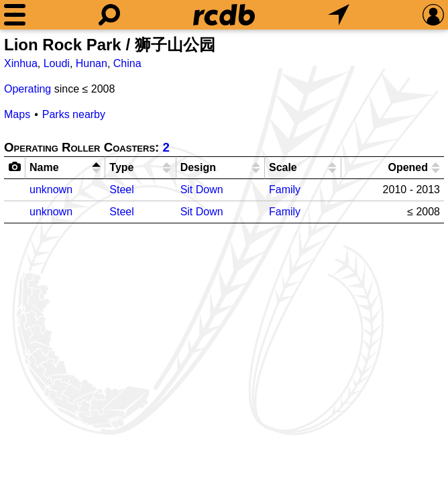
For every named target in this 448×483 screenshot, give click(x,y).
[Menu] (15, 15)
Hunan (92, 63)
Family (285, 190)
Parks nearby (74, 114)
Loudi (57, 63)
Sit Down (202, 190)
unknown (51, 190)
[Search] (109, 15)
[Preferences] (433, 15)
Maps (17, 114)
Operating (27, 89)
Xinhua (21, 63)
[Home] (224, 15)
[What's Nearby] (339, 15)
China (127, 63)
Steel (121, 190)
